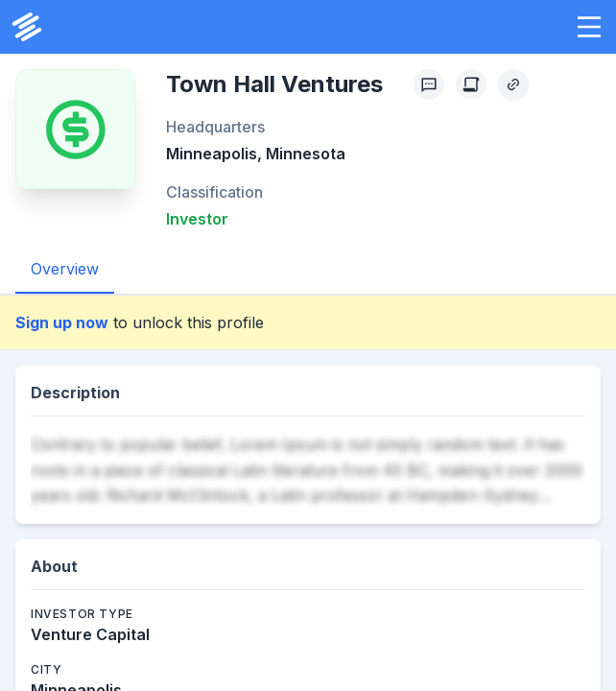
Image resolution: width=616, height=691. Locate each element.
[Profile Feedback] (429, 84)
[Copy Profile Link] (513, 84)
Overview (65, 269)
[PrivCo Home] (27, 27)
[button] (589, 27)
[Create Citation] (471, 84)
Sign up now (62, 322)
